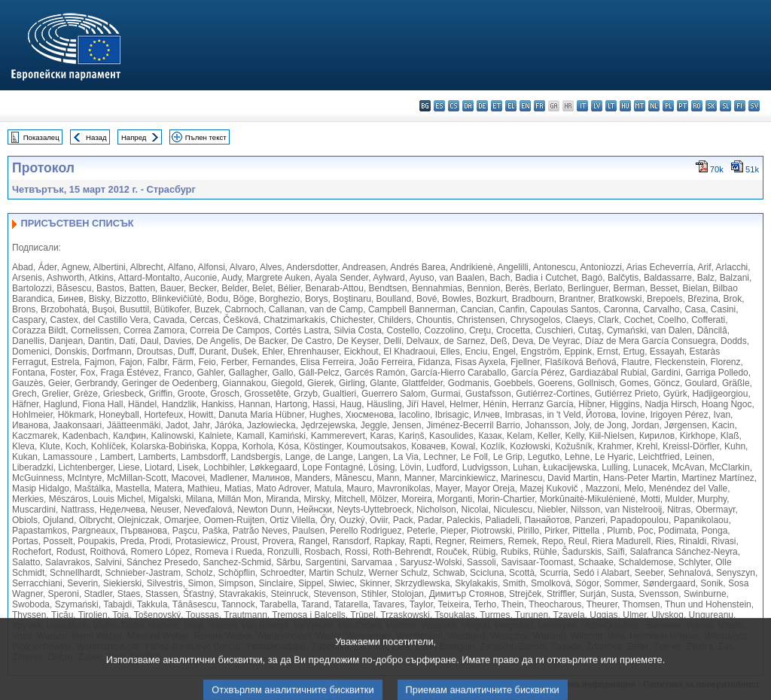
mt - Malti (640, 106)
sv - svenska (754, 106)
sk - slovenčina (711, 106)
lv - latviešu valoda (597, 106)
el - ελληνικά (511, 106)
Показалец (41, 137)
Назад (96, 137)
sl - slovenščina (725, 106)
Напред (134, 137)
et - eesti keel (497, 106)
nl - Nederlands (654, 106)
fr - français (539, 106)
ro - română (697, 106)
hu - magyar (625, 106)
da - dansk (468, 106)
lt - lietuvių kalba (611, 106)
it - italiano (582, 106)
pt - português (683, 106)
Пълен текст (206, 137)
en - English (525, 106)
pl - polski (668, 106)
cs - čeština (454, 106)
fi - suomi (740, 106)
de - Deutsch (482, 106)
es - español (439, 106)
